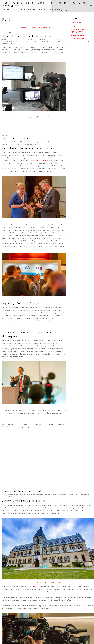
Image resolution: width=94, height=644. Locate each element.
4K (41, 39)
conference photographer (38, 160)
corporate (5, 162)
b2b (53, 39)
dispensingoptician (15, 41)
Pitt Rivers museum (31, 480)
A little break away (76, 23)
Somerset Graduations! (77, 35)
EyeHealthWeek (26, 41)
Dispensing (5, 41)
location (38, 41)
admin (4, 39)
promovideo (6, 43)
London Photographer (15, 162)
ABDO (50, 39)
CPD (59, 39)
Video (12, 43)
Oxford (77, 388)
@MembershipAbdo (34, 39)
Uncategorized (44, 27)
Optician (52, 41)
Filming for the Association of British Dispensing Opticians (26, 36)
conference (27, 160)
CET (56, 39)
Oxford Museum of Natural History (48, 476)
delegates (72, 388)
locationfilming (45, 41)
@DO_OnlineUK (23, 39)
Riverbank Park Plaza (42, 178)
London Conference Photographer (16, 156)
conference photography (54, 160)
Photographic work (28, 27)
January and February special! (79, 26)
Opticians (58, 41)
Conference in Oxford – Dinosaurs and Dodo (20, 385)
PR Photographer (27, 162)
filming (33, 41)
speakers (36, 162)
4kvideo (45, 39)
